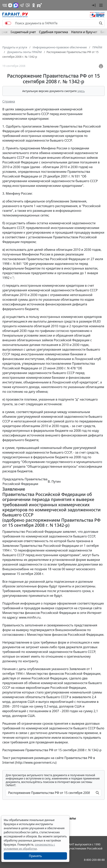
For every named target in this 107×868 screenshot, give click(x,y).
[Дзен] (10, 5)
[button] (94, 5)
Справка (9, 101)
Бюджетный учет (23, 32)
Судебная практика (53, 32)
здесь (81, 91)
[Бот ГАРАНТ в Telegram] (28, 5)
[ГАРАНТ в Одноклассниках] (34, 5)
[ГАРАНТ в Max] (16, 5)
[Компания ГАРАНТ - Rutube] (39, 5)
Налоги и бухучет (84, 32)
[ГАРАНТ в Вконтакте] (5, 5)
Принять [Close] (35, 856)
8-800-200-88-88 (94, 860)
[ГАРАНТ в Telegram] (22, 5)
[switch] (8, 23)
